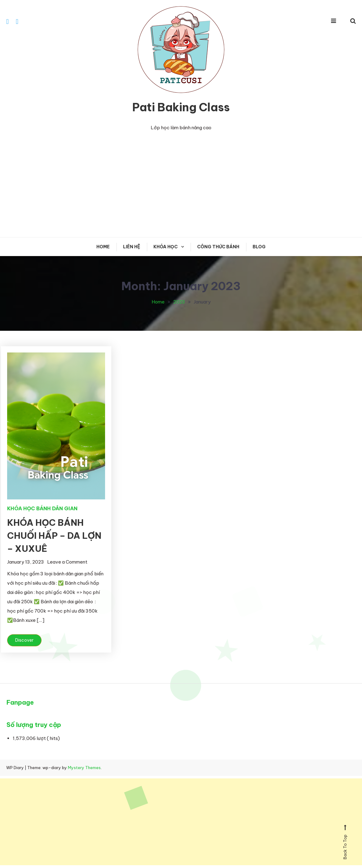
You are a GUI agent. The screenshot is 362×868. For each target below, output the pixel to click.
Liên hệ (132, 247)
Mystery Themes (84, 768)
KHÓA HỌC (166, 247)
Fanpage (20, 703)
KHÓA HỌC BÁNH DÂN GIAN (42, 509)
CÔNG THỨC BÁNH (218, 247)
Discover (24, 640)
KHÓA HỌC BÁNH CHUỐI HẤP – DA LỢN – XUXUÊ (54, 536)
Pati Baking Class (181, 108)
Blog (259, 247)
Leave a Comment (67, 562)
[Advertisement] (181, 185)
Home (103, 247)
